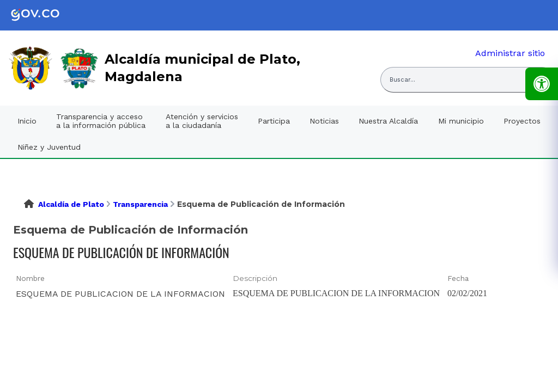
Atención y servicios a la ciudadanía (202, 121)
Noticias (324, 121)
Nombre (30, 278)
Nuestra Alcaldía (388, 121)
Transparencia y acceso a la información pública (101, 121)
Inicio (27, 121)
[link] (44, 15)
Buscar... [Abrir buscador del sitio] (402, 80)
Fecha (458, 278)
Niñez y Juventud (49, 147)
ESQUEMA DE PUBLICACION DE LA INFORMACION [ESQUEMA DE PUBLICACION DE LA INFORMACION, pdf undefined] (120, 294)
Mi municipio (461, 121)
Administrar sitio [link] (510, 53)
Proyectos (522, 121)
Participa (274, 121)
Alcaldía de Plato (71, 204)
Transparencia (140, 204)
